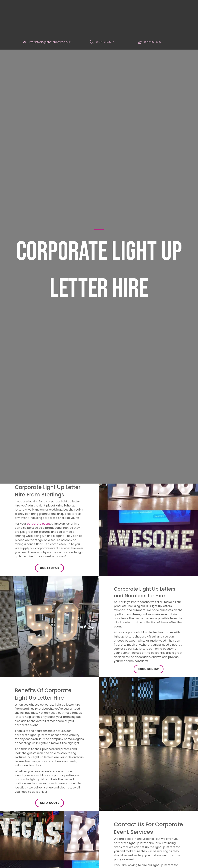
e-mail (165, 849)
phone (152, 849)
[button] (49, 544)
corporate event (39, 500)
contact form (123, 861)
